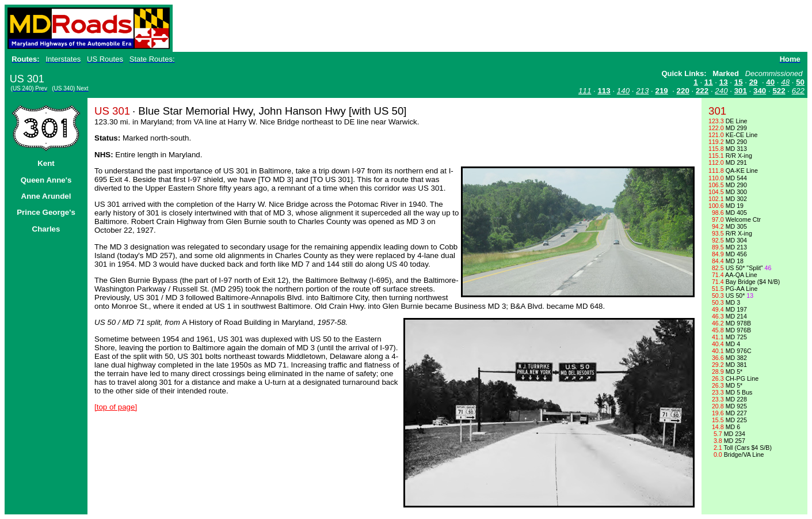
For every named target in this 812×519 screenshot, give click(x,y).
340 (760, 91)
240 (721, 91)
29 (754, 82)
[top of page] (116, 407)
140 (623, 91)
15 (739, 82)
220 (683, 91)
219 (662, 91)
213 (642, 91)
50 (800, 82)
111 (585, 91)
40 (770, 82)
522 (779, 91)
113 (604, 91)
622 (798, 91)
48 (785, 82)
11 (709, 82)
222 (702, 91)
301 (741, 91)
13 (724, 82)
